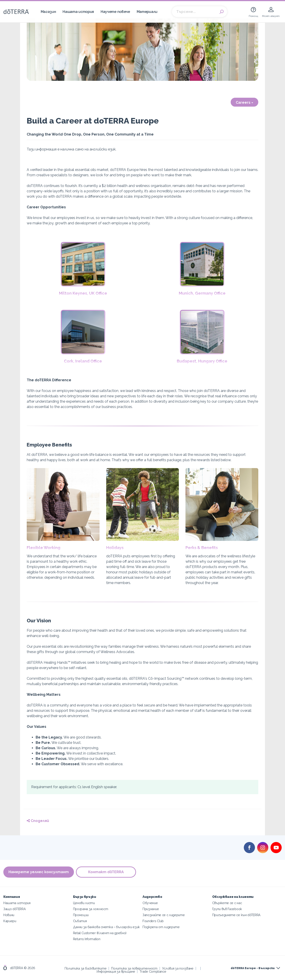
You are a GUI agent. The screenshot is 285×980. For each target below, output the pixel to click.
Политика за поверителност (134, 968)
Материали (147, 12)
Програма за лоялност (91, 909)
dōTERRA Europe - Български (253, 968)
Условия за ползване (178, 968)
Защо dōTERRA (14, 909)
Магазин (48, 12)
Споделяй (38, 821)
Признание (151, 909)
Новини (9, 915)
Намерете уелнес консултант (39, 872)
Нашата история (78, 12)
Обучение (150, 903)
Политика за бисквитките (86, 968)
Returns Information (87, 939)
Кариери (10, 921)
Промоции (81, 915)
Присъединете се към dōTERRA (236, 915)
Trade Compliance (153, 971)
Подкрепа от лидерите (161, 927)
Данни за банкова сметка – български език (107, 927)
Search (222, 12)
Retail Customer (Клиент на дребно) (100, 933)
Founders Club (153, 921)
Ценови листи (84, 903)
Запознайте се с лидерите (164, 915)
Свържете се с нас (227, 903)
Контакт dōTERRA (106, 872)
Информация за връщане (116, 971)
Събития (80, 921)
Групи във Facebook (227, 909)
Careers (244, 102)
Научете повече (115, 12)
